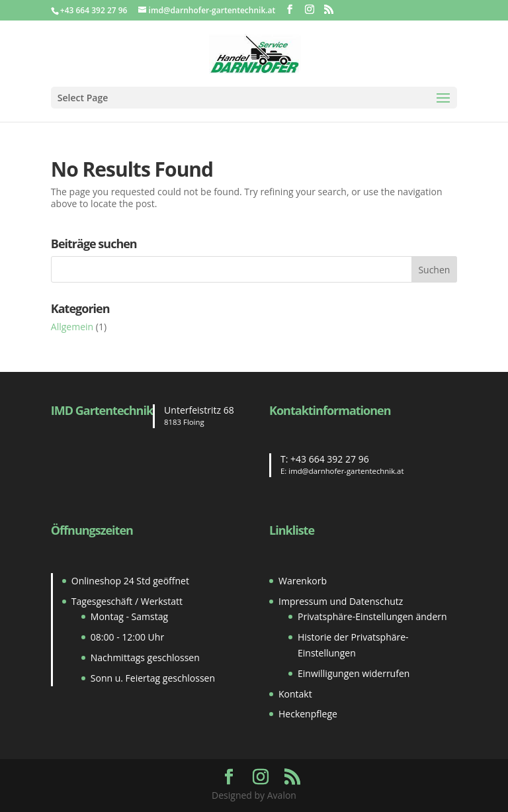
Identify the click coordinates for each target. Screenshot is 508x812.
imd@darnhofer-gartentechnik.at (346, 471)
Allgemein (72, 327)
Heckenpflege (308, 714)
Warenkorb (303, 581)
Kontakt (295, 694)
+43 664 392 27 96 (330, 459)
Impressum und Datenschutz (341, 601)
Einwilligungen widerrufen (354, 673)
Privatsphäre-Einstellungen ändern (372, 616)
